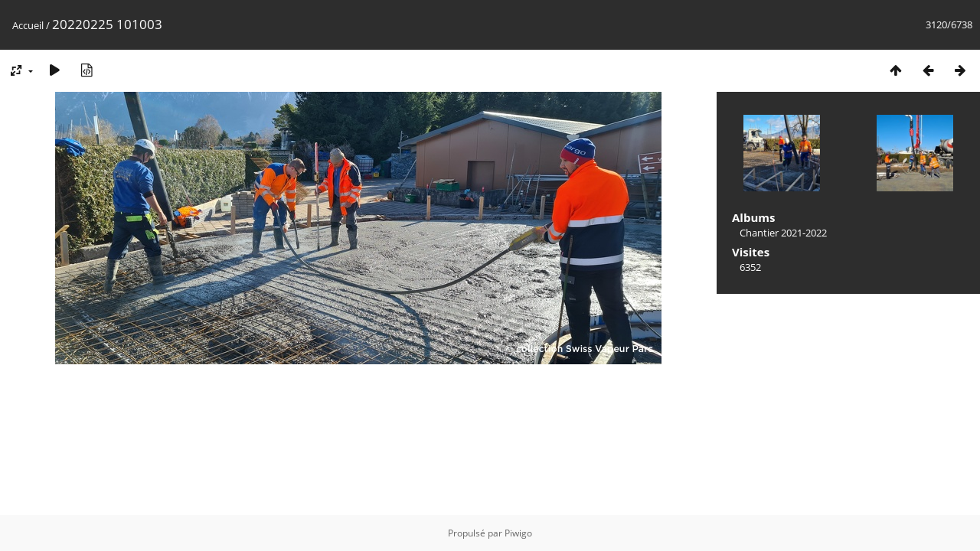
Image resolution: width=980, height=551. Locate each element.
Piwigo (518, 533)
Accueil (28, 25)
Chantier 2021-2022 (783, 233)
